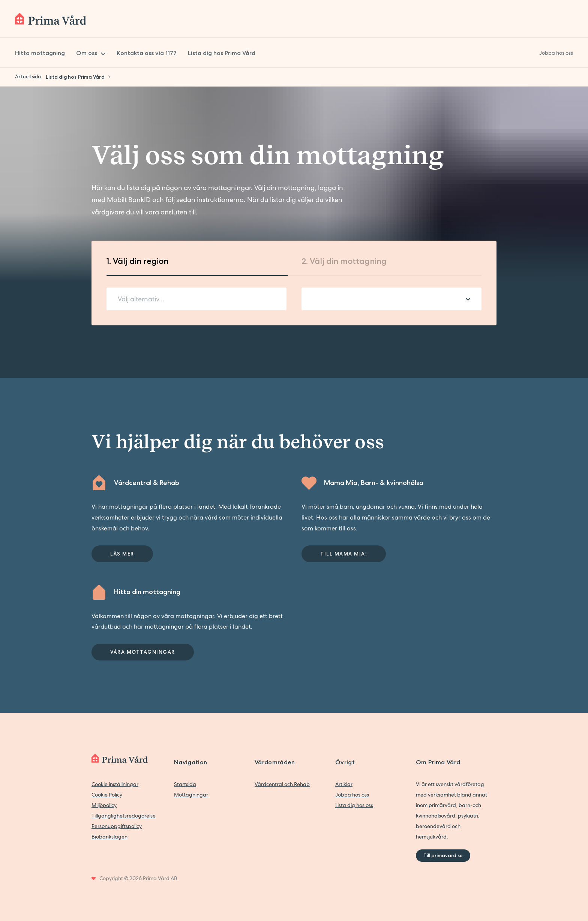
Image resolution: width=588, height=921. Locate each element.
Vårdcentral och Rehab (282, 784)
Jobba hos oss (352, 795)
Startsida (185, 784)
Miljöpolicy (104, 805)
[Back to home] (51, 19)
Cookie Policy (107, 795)
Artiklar (344, 784)
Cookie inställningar (115, 784)
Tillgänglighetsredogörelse (124, 816)
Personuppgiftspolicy (117, 826)
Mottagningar (191, 795)
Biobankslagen (109, 837)
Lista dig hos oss (354, 805)
